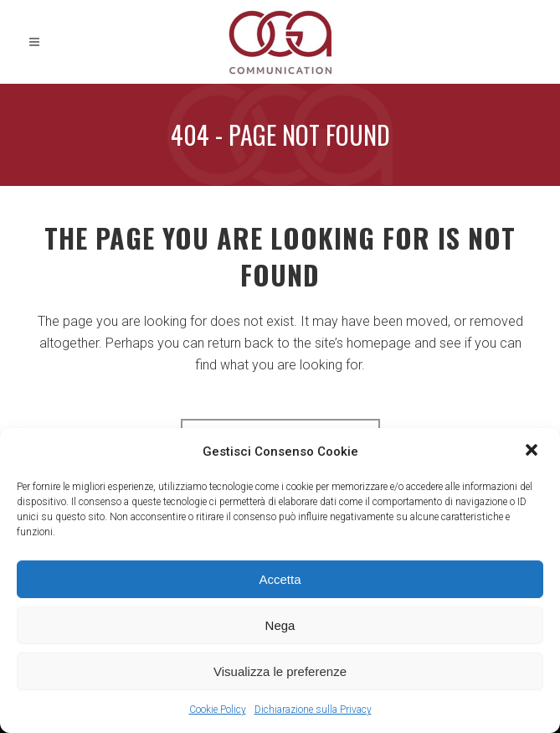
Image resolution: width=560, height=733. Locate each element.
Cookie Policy (218, 710)
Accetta (280, 579)
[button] (533, 452)
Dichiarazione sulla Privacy (313, 710)
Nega (280, 625)
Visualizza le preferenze (280, 671)
